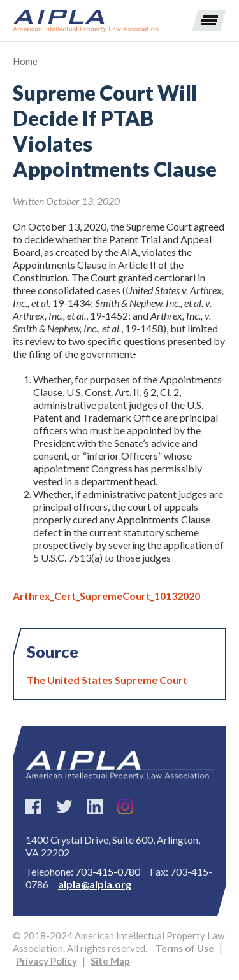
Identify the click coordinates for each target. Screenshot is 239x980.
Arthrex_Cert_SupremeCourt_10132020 (106, 596)
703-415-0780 (108, 871)
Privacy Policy (47, 961)
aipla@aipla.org (95, 884)
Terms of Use (185, 948)
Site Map (110, 961)
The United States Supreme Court (107, 680)
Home (25, 61)
